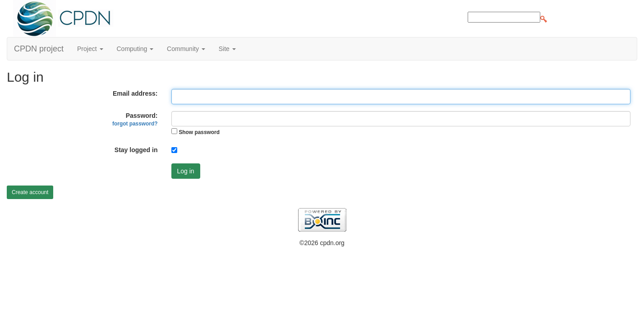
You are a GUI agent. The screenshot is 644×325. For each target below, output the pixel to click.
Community (186, 49)
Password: (135, 119)
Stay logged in (136, 150)
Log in (186, 171)
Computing (135, 49)
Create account (30, 192)
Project (90, 49)
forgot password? (135, 124)
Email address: (135, 93)
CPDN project (39, 49)
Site (227, 49)
